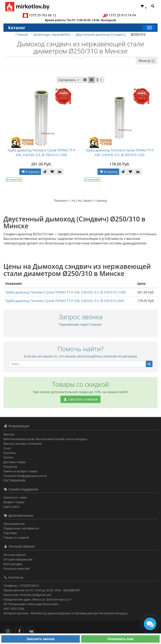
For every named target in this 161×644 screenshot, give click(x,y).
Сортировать (69, 80)
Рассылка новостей (16, 569)
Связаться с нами (15, 498)
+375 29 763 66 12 (43, 15)
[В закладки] (52, 172)
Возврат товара (14, 502)
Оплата (8, 457)
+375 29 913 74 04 (122, 15)
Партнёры (10, 533)
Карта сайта (11, 507)
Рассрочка (10, 467)
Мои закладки (13, 564)
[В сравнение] (60, 172)
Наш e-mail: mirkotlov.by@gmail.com (27, 595)
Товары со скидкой (16, 538)
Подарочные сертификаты (21, 528)
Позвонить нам (120, 639)
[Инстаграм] (9, 630)
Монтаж (9, 434)
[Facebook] (21, 630)
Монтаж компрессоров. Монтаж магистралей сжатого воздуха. (46, 439)
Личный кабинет (15, 555)
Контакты (10, 453)
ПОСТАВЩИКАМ (14, 480)
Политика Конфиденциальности (25, 476)
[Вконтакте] (32, 630)
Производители (14, 524)
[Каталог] (149, 28)
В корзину (30, 172)
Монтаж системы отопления (23, 444)
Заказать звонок (41, 639)
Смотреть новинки (80, 399)
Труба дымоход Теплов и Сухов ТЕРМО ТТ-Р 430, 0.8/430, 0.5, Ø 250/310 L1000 (41, 152)
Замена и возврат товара (20, 471)
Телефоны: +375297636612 (21, 586)
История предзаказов (18, 559)
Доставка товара (15, 462)
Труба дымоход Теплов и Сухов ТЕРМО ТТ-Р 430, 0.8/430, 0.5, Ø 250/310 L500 (120, 152)
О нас (7, 448)
